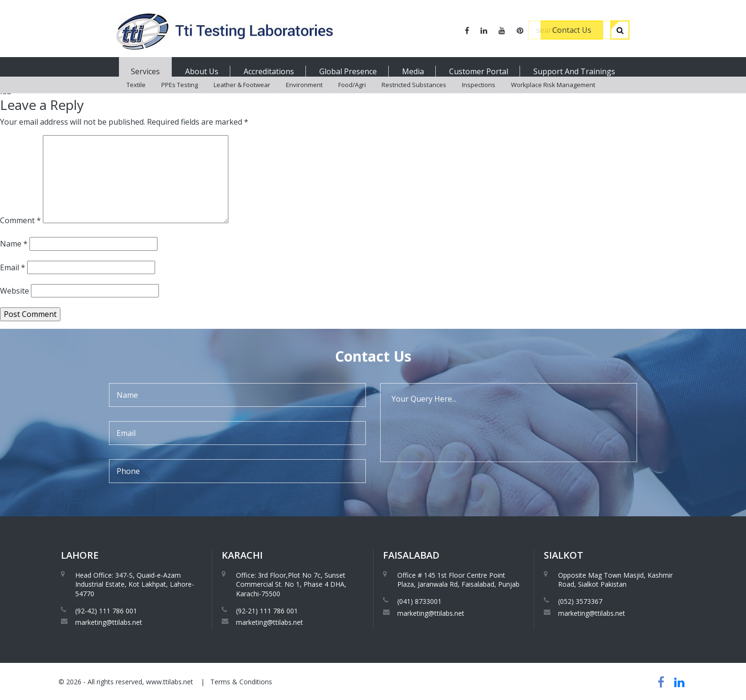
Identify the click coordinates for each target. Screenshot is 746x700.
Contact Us (572, 30)
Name (14, 244)
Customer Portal (479, 71)
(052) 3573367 (580, 601)
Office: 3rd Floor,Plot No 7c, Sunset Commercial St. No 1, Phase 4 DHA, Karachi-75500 (291, 584)
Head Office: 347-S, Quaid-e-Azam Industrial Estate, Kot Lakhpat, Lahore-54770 (135, 584)
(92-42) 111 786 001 (106, 611)
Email (13, 267)
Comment (20, 220)
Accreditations (269, 71)
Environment (304, 95)
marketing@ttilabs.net (109, 622)
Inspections (479, 95)
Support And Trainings (574, 71)
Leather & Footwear (242, 95)
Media (413, 71)
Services (145, 71)
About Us (202, 71)
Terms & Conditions (241, 682)
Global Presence (348, 71)
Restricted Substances (414, 95)
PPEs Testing (180, 95)
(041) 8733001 (419, 601)
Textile (136, 95)
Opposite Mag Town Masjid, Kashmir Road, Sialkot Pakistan (615, 580)
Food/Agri (352, 95)
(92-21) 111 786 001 (267, 611)
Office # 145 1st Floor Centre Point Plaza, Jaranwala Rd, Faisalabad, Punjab (458, 580)
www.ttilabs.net (170, 682)
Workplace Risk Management (553, 95)
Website (15, 291)
